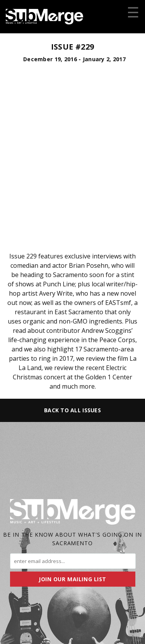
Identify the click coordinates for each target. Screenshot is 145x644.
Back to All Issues (72, 410)
